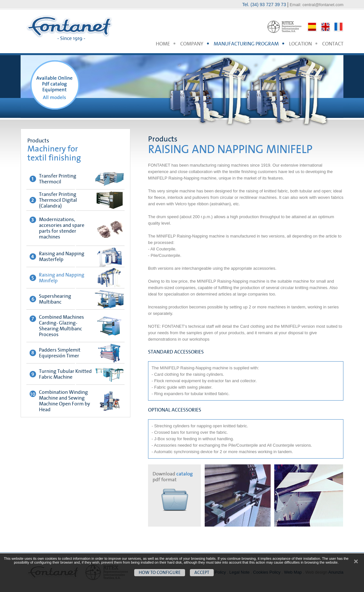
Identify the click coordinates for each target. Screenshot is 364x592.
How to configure (160, 573)
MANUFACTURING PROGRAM (246, 44)
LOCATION (300, 44)
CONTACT (333, 44)
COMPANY (192, 44)
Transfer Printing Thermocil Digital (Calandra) (58, 200)
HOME (163, 44)
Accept (202, 573)
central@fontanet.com (323, 5)
